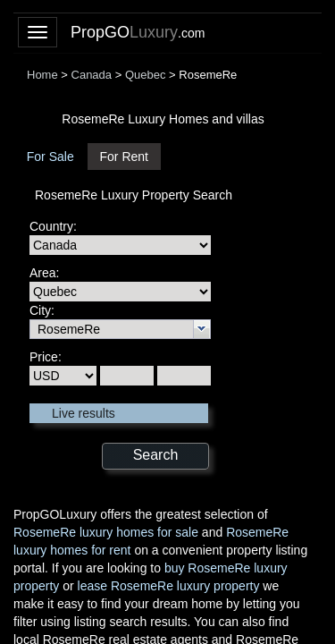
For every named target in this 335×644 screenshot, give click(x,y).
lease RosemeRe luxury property (169, 586)
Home (42, 75)
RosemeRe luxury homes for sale (106, 532)
